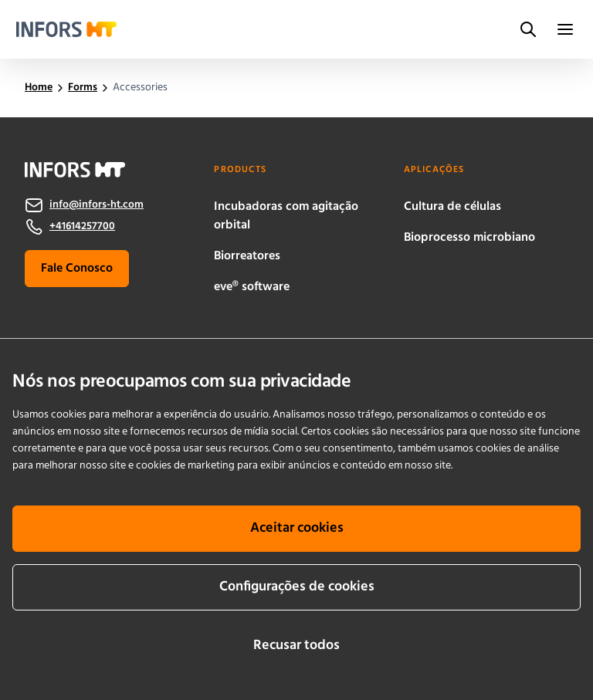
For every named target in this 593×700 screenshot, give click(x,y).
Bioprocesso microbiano (469, 238)
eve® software (252, 287)
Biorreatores (247, 256)
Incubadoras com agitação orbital (286, 216)
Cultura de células (452, 207)
